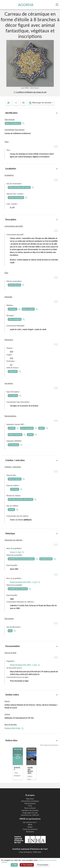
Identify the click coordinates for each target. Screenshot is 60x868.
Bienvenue (30, 799)
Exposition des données (30, 810)
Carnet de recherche (30, 829)
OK (14, 865)
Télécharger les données (41, 103)
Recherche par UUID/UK (30, 815)
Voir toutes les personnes (49, 745)
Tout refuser (27, 865)
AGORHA (26, 5)
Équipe (30, 827)
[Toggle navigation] (57, 5)
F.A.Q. (30, 806)
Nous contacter (30, 808)
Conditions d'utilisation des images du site (30, 92)
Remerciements (30, 803)
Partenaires (30, 832)
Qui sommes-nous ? (30, 822)
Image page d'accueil (30, 813)
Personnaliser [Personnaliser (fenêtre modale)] (43, 865)
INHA (30, 825)
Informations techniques (30, 801)
